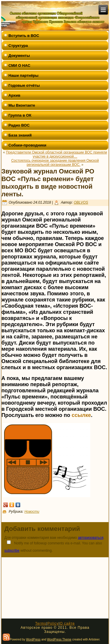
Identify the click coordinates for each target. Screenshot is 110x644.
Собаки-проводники (27, 145)
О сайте (67, 623)
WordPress (33, 639)
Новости (32, 512)
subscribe (12, 551)
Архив (14, 95)
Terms (41, 623)
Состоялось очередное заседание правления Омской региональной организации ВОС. (55, 163)
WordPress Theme (59, 639)
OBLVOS (81, 202)
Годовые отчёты (24, 85)
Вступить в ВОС (24, 36)
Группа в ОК (20, 115)
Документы (19, 56)
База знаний (20, 135)
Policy (53, 623)
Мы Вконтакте (22, 105)
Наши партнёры (23, 75)
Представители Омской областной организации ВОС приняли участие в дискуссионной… (56, 154)
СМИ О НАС (20, 65)
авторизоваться (90, 538)
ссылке (81, 415)
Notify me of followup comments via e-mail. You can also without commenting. (53, 546)
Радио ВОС (19, 125)
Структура (18, 46)
